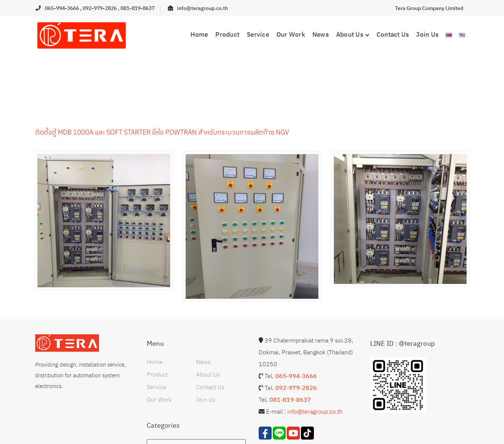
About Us (208, 374)
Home (155, 362)
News (203, 362)
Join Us (206, 400)
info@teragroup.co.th (203, 8)
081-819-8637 (137, 8)
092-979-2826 (100, 8)
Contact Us (210, 387)
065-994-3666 (62, 8)
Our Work (159, 400)
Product (157, 374)
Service (157, 387)
